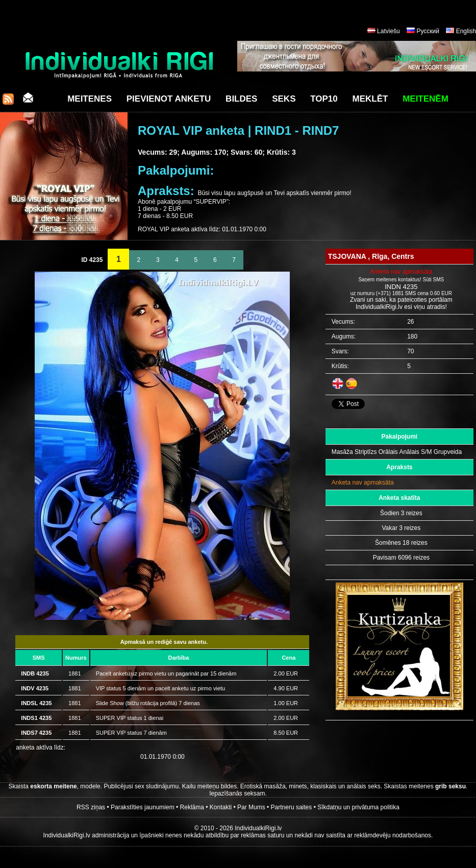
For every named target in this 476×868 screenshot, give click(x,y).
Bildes (241, 99)
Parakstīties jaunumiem (143, 807)
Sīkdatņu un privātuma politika (358, 807)
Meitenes (90, 99)
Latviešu (389, 31)
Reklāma (192, 807)
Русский (428, 31)
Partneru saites (292, 807)
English (466, 31)
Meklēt (370, 99)
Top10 (324, 99)
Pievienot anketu (169, 99)
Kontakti (221, 807)
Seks (284, 99)
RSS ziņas (91, 807)
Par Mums (251, 807)
